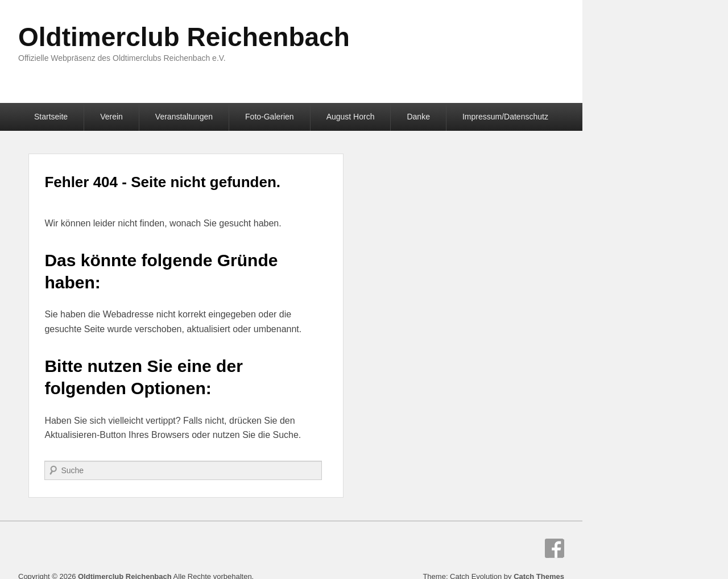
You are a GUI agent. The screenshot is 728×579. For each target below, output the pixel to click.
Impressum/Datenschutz (505, 117)
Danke (418, 117)
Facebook (555, 548)
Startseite (51, 117)
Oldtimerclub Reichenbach (184, 37)
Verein (111, 117)
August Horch (351, 117)
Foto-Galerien (270, 117)
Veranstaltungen (184, 117)
